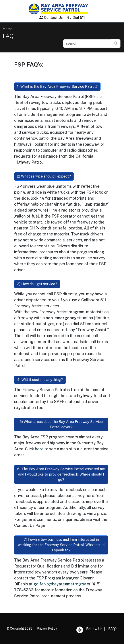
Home (8, 29)
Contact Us (51, 18)
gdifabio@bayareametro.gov (60, 584)
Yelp (80, 630)
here (39, 449)
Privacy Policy (47, 629)
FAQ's (113, 629)
